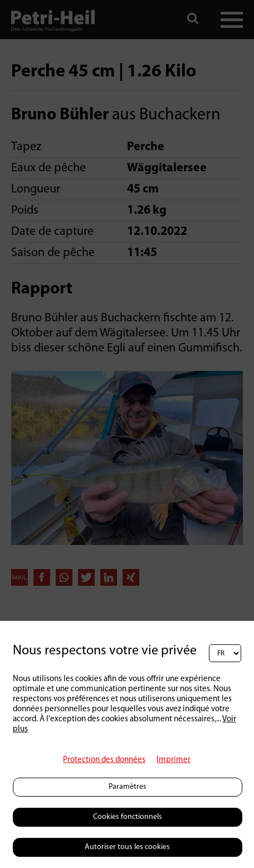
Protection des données (104, 760)
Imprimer (174, 760)
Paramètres (128, 787)
